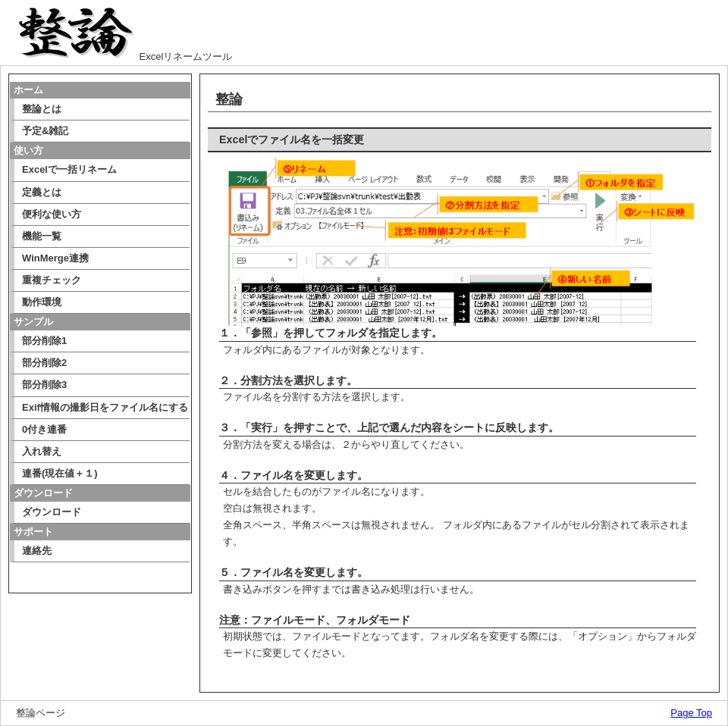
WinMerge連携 (55, 258)
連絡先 (37, 551)
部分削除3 (44, 385)
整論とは (42, 109)
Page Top (691, 713)
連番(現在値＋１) (60, 473)
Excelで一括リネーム (69, 169)
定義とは (42, 192)
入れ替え (42, 451)
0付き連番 (44, 429)
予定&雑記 (45, 131)
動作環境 (42, 302)
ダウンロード (52, 512)
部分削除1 (44, 341)
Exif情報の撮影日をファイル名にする (105, 407)
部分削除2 (44, 363)
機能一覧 (42, 236)
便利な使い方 (52, 214)
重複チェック (52, 280)
